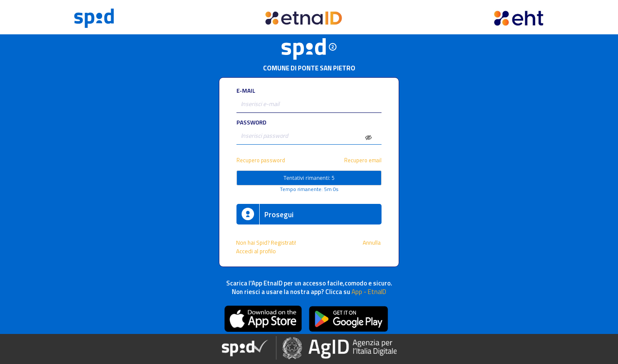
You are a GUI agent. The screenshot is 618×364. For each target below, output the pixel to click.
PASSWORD (251, 122)
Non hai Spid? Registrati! (266, 243)
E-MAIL (246, 91)
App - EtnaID (369, 292)
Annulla (372, 243)
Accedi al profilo (257, 251)
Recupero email (363, 160)
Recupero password (261, 160)
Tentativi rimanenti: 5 (309, 178)
